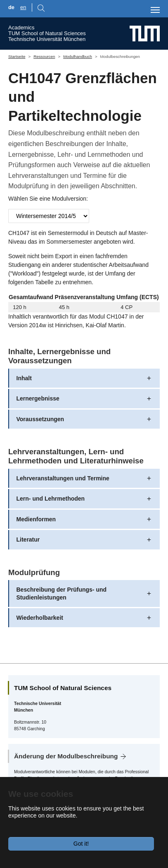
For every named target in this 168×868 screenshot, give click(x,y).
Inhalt (24, 378)
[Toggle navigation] (155, 10)
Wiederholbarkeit (40, 618)
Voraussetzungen (40, 419)
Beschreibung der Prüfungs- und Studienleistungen (62, 593)
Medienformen (36, 519)
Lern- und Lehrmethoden (51, 499)
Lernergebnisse (38, 398)
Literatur (28, 540)
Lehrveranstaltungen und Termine (63, 478)
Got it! (81, 844)
